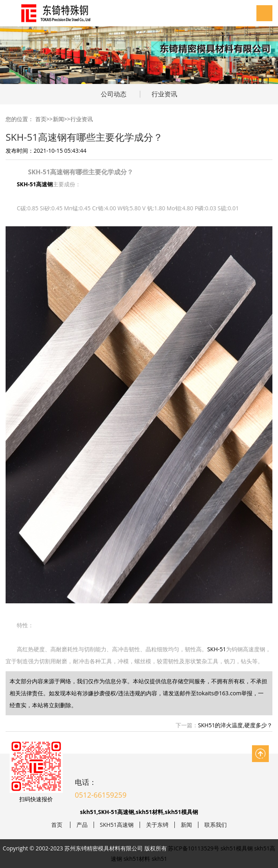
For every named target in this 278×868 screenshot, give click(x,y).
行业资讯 (164, 94)
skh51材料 (137, 859)
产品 (82, 825)
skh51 (159, 859)
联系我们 (216, 825)
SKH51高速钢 (117, 825)
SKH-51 (217, 649)
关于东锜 (157, 825)
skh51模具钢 (237, 848)
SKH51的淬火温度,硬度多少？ (235, 725)
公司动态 (114, 94)
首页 (41, 119)
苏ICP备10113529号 (193, 848)
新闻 (58, 119)
